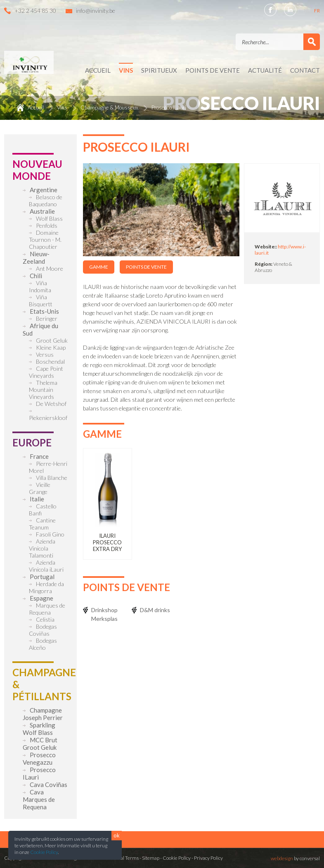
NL (307, 11)
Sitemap (151, 858)
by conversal (295, 858)
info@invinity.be (96, 11)
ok (117, 835)
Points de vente (146, 267)
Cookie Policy (44, 852)
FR (317, 11)
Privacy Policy (208, 858)
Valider (312, 42)
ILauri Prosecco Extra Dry (107, 542)
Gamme (99, 267)
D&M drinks (155, 610)
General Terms (123, 858)
